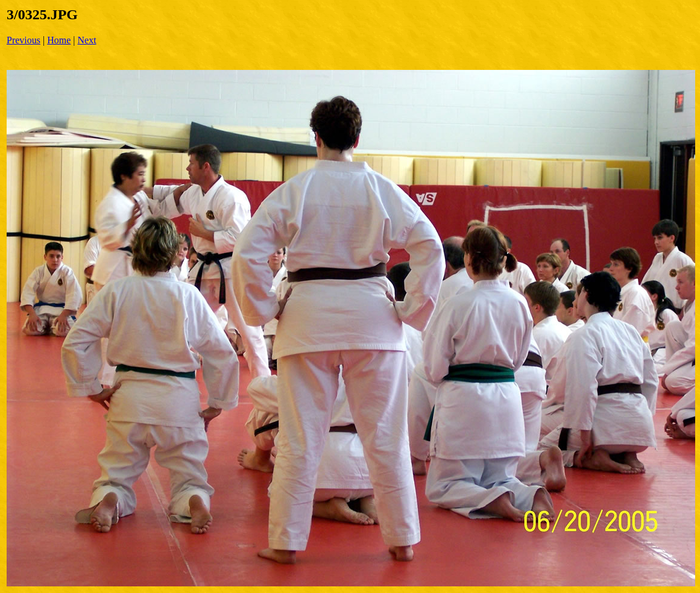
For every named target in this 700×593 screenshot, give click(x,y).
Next (87, 40)
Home (59, 40)
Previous (24, 40)
